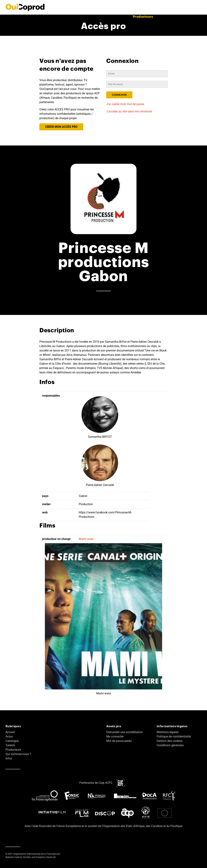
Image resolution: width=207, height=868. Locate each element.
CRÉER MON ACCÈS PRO (61, 127)
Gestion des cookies (170, 741)
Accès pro (184, 16)
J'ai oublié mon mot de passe (125, 104)
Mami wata (86, 539)
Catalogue (104, 16)
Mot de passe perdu (119, 741)
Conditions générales (170, 745)
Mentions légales (168, 732)
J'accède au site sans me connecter (129, 111)
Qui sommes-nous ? (18, 754)
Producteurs (143, 16)
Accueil (44, 16)
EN (199, 16)
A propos (165, 16)
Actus (59, 16)
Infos (9, 758)
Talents (123, 16)
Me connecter (115, 736)
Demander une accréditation (124, 732)
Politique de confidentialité (174, 736)
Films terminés (79, 16)
